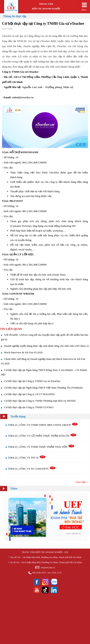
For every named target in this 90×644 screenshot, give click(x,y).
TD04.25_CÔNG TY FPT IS (27, 458)
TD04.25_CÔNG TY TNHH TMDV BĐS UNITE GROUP (43, 425)
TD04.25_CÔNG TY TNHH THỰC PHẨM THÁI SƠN (41, 447)
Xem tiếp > (82, 482)
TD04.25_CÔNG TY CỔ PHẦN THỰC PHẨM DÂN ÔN (42, 436)
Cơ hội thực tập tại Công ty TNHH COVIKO (29, 407)
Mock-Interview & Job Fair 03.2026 (23, 352)
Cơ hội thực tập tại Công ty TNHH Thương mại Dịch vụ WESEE (40, 401)
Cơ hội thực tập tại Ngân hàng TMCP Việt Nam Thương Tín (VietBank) (43, 388)
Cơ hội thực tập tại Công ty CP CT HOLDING (30, 394)
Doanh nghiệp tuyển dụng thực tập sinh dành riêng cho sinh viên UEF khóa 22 (47, 346)
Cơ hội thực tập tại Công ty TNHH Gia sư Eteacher (32, 381)
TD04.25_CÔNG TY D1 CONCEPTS (32, 469)
